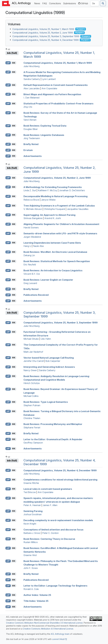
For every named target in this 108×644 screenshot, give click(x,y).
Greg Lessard (30, 283)
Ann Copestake (49, 88)
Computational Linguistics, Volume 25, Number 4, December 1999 (45, 40)
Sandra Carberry (32, 79)
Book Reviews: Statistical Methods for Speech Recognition (57, 261)
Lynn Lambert (49, 79)
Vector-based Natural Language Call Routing (49, 358)
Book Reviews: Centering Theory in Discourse (49, 539)
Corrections (56, 3)
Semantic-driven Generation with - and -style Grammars (60, 233)
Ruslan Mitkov (31, 542)
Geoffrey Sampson (33, 443)
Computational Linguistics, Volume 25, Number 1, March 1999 (43, 29)
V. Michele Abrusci (33, 209)
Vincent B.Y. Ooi (32, 274)
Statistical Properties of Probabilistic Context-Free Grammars (58, 104)
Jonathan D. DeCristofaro (72, 190)
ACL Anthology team (60, 634)
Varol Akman (30, 120)
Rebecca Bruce (31, 200)
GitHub (83, 3)
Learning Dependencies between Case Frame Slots (52, 243)
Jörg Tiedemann (32, 138)
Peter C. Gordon (50, 533)
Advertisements (33, 156)
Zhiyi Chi (28, 107)
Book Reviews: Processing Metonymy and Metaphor (53, 424)
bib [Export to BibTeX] (14, 63)
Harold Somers (31, 228)
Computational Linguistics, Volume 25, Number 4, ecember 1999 (60, 470)
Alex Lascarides (32, 88)
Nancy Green (30, 370)
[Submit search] (103, 3)
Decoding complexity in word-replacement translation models (58, 520)
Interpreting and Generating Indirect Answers (49, 367)
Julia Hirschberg (31, 66)
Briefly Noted (31, 144)
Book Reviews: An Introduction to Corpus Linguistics (53, 270)
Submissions (70, 3)
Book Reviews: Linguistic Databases (44, 135)
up (8, 49)
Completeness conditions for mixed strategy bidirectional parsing (60, 480)
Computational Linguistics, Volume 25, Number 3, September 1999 (46, 36)
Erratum (28, 150)
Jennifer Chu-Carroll (34, 361)
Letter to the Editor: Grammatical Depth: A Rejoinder (53, 439)
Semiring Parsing (33, 511)
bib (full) (12, 53)
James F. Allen (50, 505)
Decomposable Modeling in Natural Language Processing (55, 196)
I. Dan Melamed (31, 98)
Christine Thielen (32, 418)
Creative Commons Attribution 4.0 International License (48, 629)
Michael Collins (31, 396)
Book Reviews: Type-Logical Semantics (46, 402)
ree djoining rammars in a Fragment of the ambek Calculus (59, 206)
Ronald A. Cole (31, 589)
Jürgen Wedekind (32, 237)
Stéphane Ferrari (32, 427)
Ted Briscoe (30, 492)
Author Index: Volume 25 (37, 595)
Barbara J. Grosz (32, 533)
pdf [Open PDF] (8, 63)
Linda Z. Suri (30, 190)
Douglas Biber (31, 129)
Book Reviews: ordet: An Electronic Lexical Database (55, 252)
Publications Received (36, 295)
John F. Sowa (31, 568)
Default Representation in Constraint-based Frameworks (56, 85)
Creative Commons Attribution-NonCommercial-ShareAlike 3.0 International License (44, 623)
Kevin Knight (30, 524)
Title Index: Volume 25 (36, 601)
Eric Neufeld (30, 265)
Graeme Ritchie (31, 483)
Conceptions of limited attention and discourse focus (53, 530)
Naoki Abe (38, 246)
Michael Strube (31, 339)
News (38, 3)
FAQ (45, 3)
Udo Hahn (46, 339)
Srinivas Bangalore (33, 218)
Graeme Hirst (30, 555)
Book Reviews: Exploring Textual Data (45, 126)
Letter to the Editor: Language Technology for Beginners (55, 586)
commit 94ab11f (59, 639)
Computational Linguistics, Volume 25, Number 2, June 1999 (43, 33)
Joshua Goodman (33, 514)
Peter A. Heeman (32, 505)
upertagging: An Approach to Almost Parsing (49, 215)
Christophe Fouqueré (54, 209)
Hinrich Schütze (32, 383)
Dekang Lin (29, 255)
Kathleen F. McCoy (48, 190)
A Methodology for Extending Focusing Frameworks (53, 187)
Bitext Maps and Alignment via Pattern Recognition (52, 94)
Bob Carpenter (53, 361)
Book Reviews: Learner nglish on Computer (48, 280)
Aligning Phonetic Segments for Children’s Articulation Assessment (61, 224)
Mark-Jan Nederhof (33, 352)
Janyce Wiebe (48, 200)
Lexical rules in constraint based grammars (48, 489)
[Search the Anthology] (95, 3)
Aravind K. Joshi (53, 218)
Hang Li (27, 246)
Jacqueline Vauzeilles (78, 209)
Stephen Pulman (32, 405)
